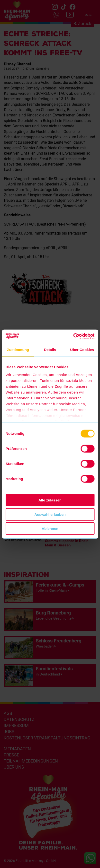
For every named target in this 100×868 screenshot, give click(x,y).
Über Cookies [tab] (82, 350)
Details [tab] (50, 350)
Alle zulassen (50, 500)
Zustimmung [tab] (18, 350)
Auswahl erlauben (50, 514)
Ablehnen (50, 529)
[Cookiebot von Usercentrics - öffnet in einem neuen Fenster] (73, 336)
